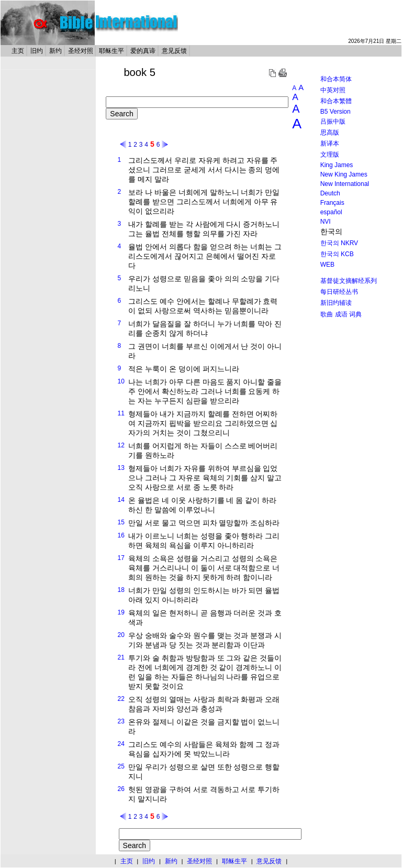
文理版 (330, 155)
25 (121, 766)
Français (332, 203)
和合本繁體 (336, 101)
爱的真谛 (143, 51)
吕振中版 (333, 122)
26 (121, 789)
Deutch (330, 193)
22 (121, 699)
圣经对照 (81, 51)
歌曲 (327, 314)
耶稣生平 (111, 51)
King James (337, 165)
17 (121, 558)
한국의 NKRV (339, 243)
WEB (327, 265)
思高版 (330, 133)
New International (345, 184)
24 (121, 744)
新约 (55, 51)
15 (121, 522)
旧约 (37, 51)
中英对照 (333, 90)
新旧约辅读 (336, 303)
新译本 (330, 144)
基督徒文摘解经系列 (349, 281)
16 (121, 535)
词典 (355, 314)
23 (121, 721)
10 (121, 381)
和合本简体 (336, 79)
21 (121, 657)
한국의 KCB (337, 254)
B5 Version (336, 112)
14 (121, 500)
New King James (344, 174)
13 (121, 468)
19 (121, 612)
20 (121, 635)
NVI (326, 222)
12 (121, 445)
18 (121, 590)
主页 (18, 51)
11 (121, 413)
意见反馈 (174, 51)
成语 (341, 314)
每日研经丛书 (339, 292)
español (331, 212)
